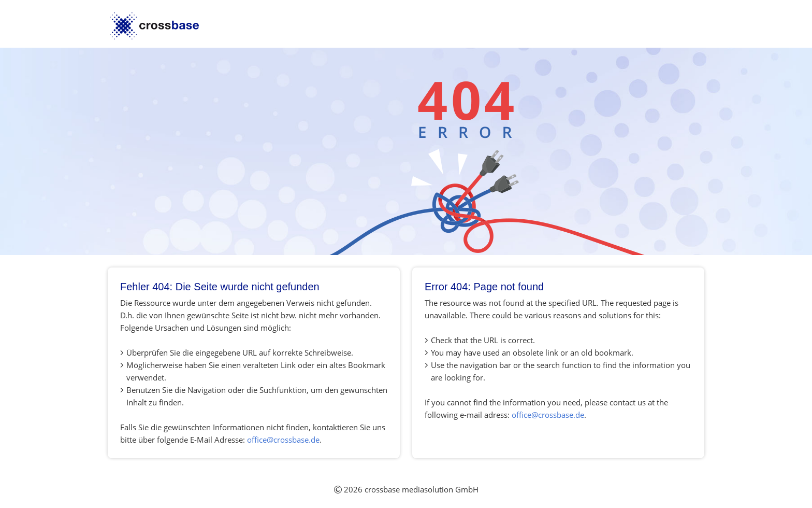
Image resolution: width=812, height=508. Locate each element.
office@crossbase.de (283, 440)
